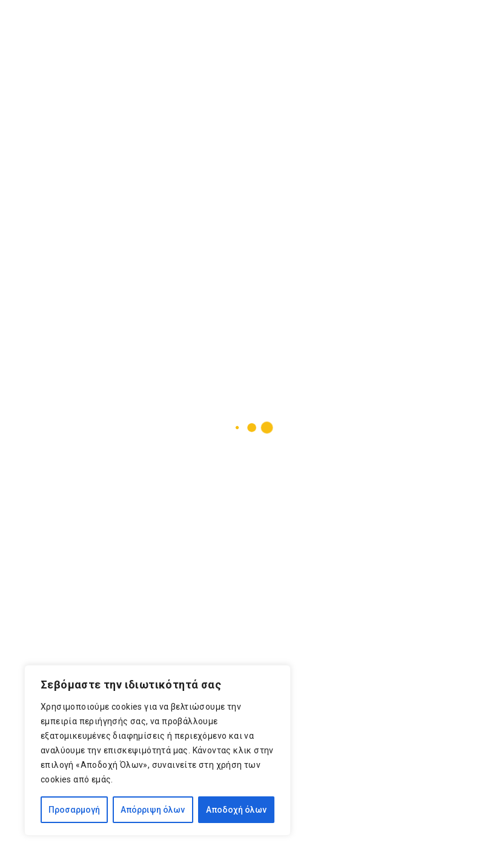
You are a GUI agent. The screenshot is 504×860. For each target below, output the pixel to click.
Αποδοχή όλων (236, 810)
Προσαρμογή (74, 810)
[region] (157, 750)
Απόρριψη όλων (153, 810)
